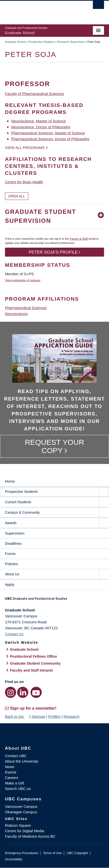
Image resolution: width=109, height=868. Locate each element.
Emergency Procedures (21, 853)
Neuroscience (16, 314)
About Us (12, 574)
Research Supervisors (71, 42)
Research (72, 716)
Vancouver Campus (21, 806)
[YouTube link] (36, 692)
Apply (10, 584)
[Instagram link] (11, 692)
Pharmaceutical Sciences (26, 308)
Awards (11, 523)
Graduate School (15, 42)
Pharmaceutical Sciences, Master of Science (48, 133)
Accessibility (14, 859)
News (10, 767)
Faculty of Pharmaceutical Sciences (35, 94)
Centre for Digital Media (25, 831)
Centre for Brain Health (24, 182)
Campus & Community (22, 512)
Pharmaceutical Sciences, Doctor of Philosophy (50, 139)
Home (10, 481)
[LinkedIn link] (23, 692)
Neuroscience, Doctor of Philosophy (41, 127)
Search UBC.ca (18, 789)
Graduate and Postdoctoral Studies (54, 600)
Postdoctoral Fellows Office (34, 656)
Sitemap (38, 716)
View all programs (25, 148)
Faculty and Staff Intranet (31, 670)
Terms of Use (52, 853)
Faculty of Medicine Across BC (30, 836)
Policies (11, 564)
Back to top (17, 716)
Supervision (15, 533)
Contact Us (14, 634)
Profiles (54, 716)
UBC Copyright (77, 853)
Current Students (18, 502)
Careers (12, 778)
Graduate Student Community (35, 663)
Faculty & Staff (79, 239)
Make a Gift (15, 783)
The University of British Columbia (40, 10)
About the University (22, 761)
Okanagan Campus (21, 812)
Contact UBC (16, 756)
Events (11, 772)
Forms (10, 554)
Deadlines (13, 543)
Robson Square (18, 825)
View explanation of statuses (23, 280)
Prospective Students (41, 42)
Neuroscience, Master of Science (38, 121)
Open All (17, 196)
